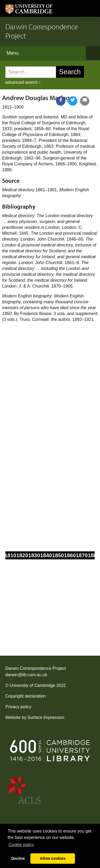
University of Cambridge (32, 685)
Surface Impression (46, 717)
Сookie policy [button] (21, 845)
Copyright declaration (25, 696)
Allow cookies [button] (53, 858)
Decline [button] (18, 858)
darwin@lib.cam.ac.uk (26, 675)
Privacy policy (18, 707)
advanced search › (23, 82)
